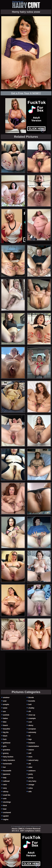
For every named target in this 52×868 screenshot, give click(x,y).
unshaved (7, 813)
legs (30, 739)
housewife (7, 771)
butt (30, 704)
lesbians (32, 743)
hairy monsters (9, 760)
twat (5, 809)
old (30, 764)
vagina (6, 819)
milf (30, 753)
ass (4, 711)
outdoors (32, 771)
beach (5, 725)
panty (31, 774)
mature (31, 750)
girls (5, 746)
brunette (32, 701)
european (32, 729)
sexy (5, 788)
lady (5, 778)
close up (32, 715)
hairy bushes (8, 757)
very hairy (32, 781)
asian (5, 708)
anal (5, 701)
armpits (6, 704)
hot (4, 767)
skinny (6, 792)
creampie (32, 718)
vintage (31, 785)
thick (5, 806)
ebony (31, 725)
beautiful (7, 729)
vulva (30, 788)
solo (5, 799)
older (30, 767)
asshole (6, 715)
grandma (7, 750)
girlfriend (7, 743)
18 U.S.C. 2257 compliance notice (26, 831)
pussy (31, 778)
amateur (6, 697)
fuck (5, 739)
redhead (6, 781)
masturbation (34, 746)
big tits (6, 732)
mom (30, 757)
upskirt (6, 816)
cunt (30, 722)
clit (29, 711)
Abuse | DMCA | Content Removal (26, 829)
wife (30, 792)
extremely (32, 732)
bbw (5, 722)
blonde (31, 697)
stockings (7, 802)
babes (5, 718)
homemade (7, 764)
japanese (7, 774)
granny (6, 753)
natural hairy (33, 760)
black (5, 736)
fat (29, 736)
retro (5, 785)
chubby (31, 708)
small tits (7, 795)
